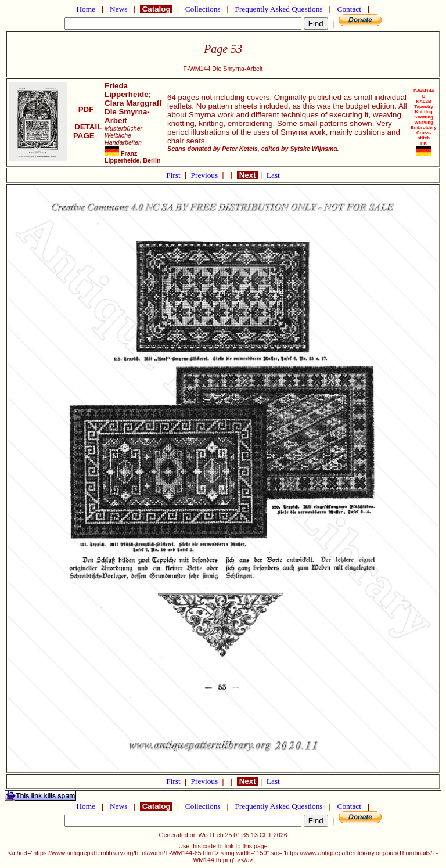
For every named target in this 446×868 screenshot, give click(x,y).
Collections (203, 9)
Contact (349, 9)
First (174, 175)
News (119, 9)
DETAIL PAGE (86, 131)
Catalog (156, 9)
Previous (206, 175)
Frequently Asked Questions (279, 9)
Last (273, 175)
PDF (86, 109)
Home (86, 9)
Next (247, 175)
